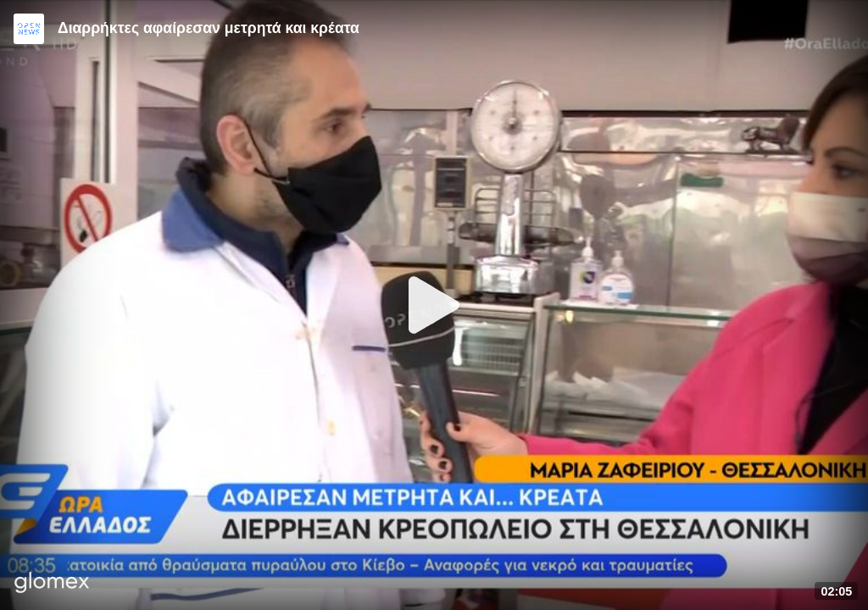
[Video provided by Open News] (29, 29)
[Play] (434, 305)
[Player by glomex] (52, 584)
